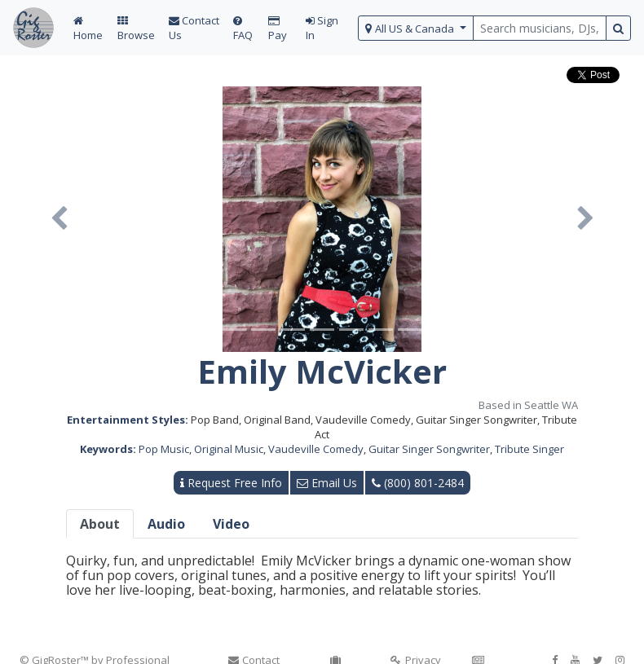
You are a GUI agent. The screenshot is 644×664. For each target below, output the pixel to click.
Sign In (322, 28)
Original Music (229, 449)
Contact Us (194, 28)
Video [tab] (231, 524)
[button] (59, 219)
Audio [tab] (166, 524)
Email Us (327, 483)
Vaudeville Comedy (316, 449)
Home (88, 29)
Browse (136, 29)
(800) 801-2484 (418, 483)
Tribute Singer (529, 449)
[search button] (618, 28)
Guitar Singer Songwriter (429, 449)
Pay (278, 29)
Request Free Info (231, 483)
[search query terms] (540, 28)
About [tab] (100, 524)
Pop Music (164, 449)
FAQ (243, 29)
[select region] (416, 28)
